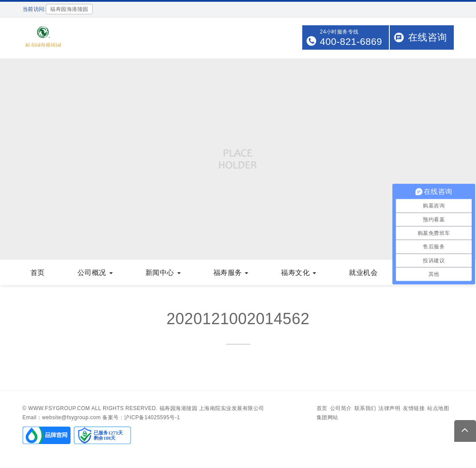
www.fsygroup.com (59, 408)
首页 (38, 273)
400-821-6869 (351, 42)
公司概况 (95, 273)
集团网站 (327, 417)
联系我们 (365, 408)
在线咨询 (428, 37)
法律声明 (389, 408)
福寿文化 (299, 273)
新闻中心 (163, 273)
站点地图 (438, 408)
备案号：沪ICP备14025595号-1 (141, 417)
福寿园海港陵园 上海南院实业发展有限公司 (212, 408)
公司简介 (341, 408)
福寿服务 (231, 273)
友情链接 (414, 408)
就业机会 (363, 273)
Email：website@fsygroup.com (62, 417)
